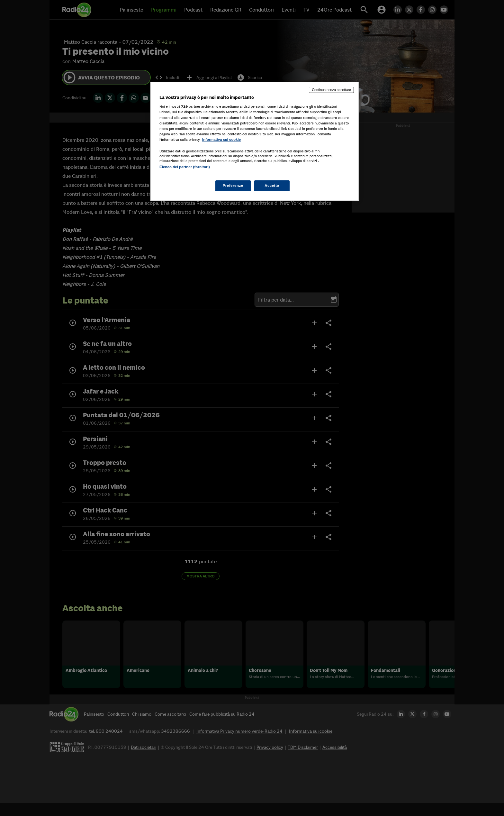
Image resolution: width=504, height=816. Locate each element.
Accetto (272, 186)
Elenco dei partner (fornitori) (185, 167)
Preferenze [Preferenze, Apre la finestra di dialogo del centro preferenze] (233, 186)
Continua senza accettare (331, 90)
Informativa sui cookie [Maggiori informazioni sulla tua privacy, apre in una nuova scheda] (221, 140)
